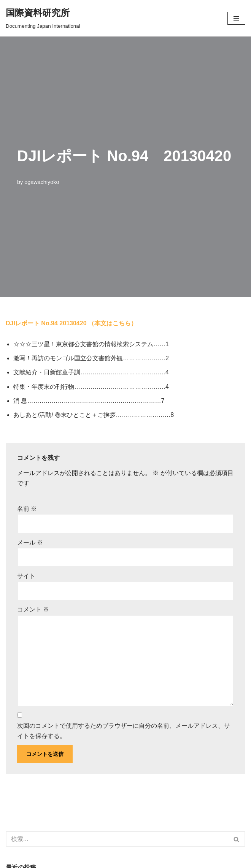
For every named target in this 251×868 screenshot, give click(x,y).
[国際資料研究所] (43, 18)
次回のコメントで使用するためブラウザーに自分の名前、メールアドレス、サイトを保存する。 (124, 731)
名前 (27, 509)
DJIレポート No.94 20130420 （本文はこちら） (71, 323)
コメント (33, 609)
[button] (236, 18)
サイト (26, 576)
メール (30, 542)
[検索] (117, 839)
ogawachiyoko (42, 182)
